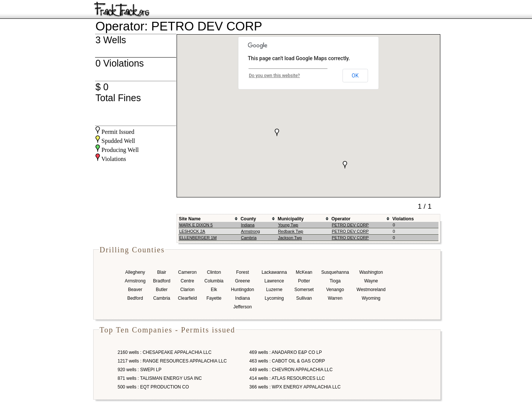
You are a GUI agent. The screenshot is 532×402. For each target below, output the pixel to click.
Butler (162, 290)
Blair (162, 272)
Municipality (291, 219)
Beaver (135, 290)
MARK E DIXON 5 (196, 225)
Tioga (335, 281)
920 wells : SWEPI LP (140, 370)
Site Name (190, 219)
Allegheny (135, 272)
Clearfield (187, 298)
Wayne (371, 281)
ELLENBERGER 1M (198, 238)
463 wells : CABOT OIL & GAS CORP (287, 361)
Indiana (248, 225)
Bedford (135, 298)
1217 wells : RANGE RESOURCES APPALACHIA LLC (172, 361)
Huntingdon (243, 290)
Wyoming (371, 298)
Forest (242, 272)
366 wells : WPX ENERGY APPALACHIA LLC (295, 387)
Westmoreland (371, 290)
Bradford (162, 281)
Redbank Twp (291, 231)
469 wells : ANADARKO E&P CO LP (286, 352)
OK (355, 76)
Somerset (304, 290)
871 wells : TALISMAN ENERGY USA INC (160, 378)
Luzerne (274, 290)
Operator (341, 219)
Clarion (187, 290)
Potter (304, 281)
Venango (335, 290)
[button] (277, 132)
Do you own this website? (275, 76)
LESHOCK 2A (192, 231)
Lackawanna (274, 272)
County (248, 219)
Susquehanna (335, 272)
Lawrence (274, 281)
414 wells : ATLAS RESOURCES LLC (287, 378)
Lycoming (274, 298)
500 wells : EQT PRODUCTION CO (153, 387)
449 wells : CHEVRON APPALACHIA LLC (291, 370)
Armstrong (250, 231)
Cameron (187, 272)
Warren (335, 298)
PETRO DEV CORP (350, 225)
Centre (187, 281)
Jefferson (243, 307)
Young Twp (288, 225)
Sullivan (304, 298)
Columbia (214, 281)
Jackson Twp (290, 238)
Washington (371, 272)
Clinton (214, 272)
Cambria (249, 238)
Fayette (214, 298)
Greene (242, 281)
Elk (214, 290)
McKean (304, 272)
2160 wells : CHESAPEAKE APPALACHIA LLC (165, 352)
